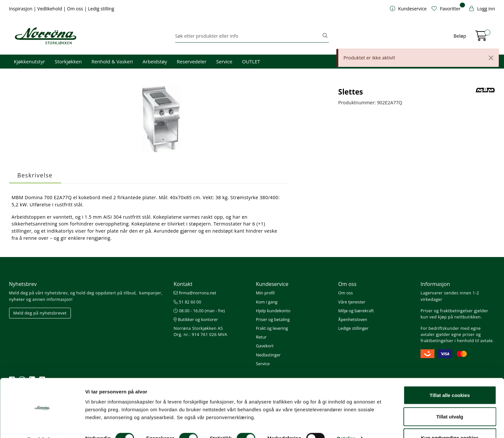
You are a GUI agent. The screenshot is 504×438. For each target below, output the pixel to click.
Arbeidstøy (155, 61)
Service (224, 61)
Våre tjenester (352, 302)
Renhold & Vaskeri (112, 61)
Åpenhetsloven (353, 319)
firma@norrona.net (195, 293)
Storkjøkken (68, 61)
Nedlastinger (268, 355)
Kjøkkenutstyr (30, 61)
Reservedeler (192, 61)
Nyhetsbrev (23, 284)
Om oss (76, 9)
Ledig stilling (101, 9)
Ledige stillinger (353, 328)
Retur (261, 337)
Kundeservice (272, 284)
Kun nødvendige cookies (450, 421)
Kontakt (183, 284)
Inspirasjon (21, 9)
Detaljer (346, 421)
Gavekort (265, 346)
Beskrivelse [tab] (35, 175)
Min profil (265, 293)
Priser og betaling (273, 319)
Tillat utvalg (450, 399)
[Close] (491, 58)
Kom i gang (266, 302)
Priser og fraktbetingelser (447, 311)
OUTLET (251, 61)
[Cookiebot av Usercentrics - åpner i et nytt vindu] (42, 425)
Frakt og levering (272, 328)
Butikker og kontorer (196, 319)
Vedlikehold (50, 9)
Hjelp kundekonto (273, 311)
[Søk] (248, 36)
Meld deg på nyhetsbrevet (40, 313)
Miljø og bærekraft (356, 311)
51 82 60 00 (187, 302)
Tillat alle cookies (450, 378)
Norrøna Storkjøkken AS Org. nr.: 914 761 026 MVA (200, 331)
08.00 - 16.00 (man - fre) (199, 311)
